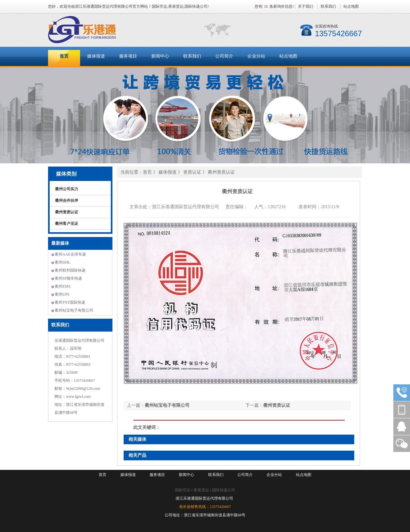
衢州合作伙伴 (67, 201)
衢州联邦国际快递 (70, 270)
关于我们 (306, 6)
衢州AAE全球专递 (70, 254)
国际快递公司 (224, 490)
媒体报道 (96, 56)
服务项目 (128, 56)
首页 (64, 56)
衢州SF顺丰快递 (68, 278)
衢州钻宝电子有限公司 (74, 310)
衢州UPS (62, 294)
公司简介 (224, 56)
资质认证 (193, 172)
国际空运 (183, 490)
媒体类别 (66, 174)
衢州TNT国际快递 (70, 302)
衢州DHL (63, 262)
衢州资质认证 (67, 212)
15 (266, 6)
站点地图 (351, 6)
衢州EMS (63, 286)
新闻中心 (160, 56)
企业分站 (256, 56)
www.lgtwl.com (78, 397)
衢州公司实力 (67, 189)
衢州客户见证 (67, 224)
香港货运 (201, 490)
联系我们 (328, 6)
